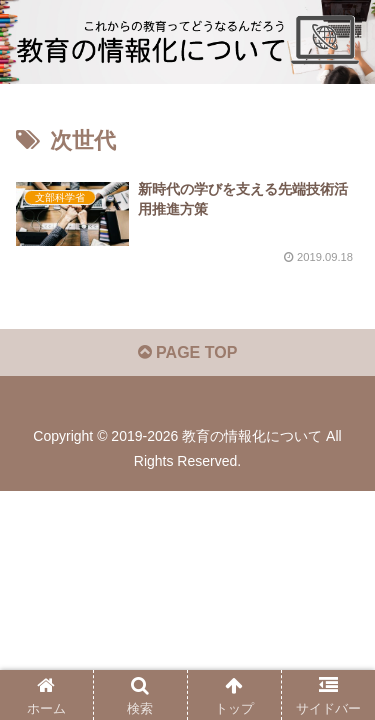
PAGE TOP (188, 352)
